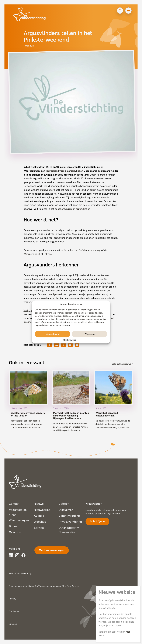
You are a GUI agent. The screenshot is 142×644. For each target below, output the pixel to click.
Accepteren (53, 334)
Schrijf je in (97, 521)
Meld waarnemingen (52, 550)
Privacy (12, 599)
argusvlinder (47, 190)
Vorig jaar (29, 310)
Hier (57, 298)
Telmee (48, 254)
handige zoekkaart (58, 294)
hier (128, 632)
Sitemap (13, 624)
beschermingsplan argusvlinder (72, 209)
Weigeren (90, 334)
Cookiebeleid (70, 340)
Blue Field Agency (71, 586)
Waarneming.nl (32, 254)
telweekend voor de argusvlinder (64, 171)
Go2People (40, 586)
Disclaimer (14, 611)
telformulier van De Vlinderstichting (80, 250)
